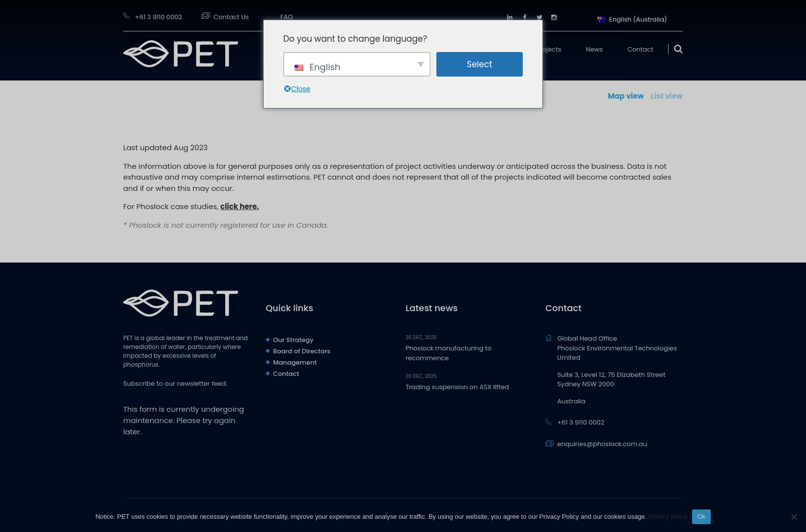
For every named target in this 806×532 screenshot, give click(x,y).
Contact (640, 49)
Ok (701, 517)
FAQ (287, 17)
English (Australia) (632, 18)
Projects (549, 49)
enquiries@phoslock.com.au (602, 444)
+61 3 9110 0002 (159, 17)
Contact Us (231, 17)
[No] (794, 517)
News (595, 49)
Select (480, 64)
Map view (626, 96)
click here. (240, 206)
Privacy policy (668, 517)
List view (667, 96)
